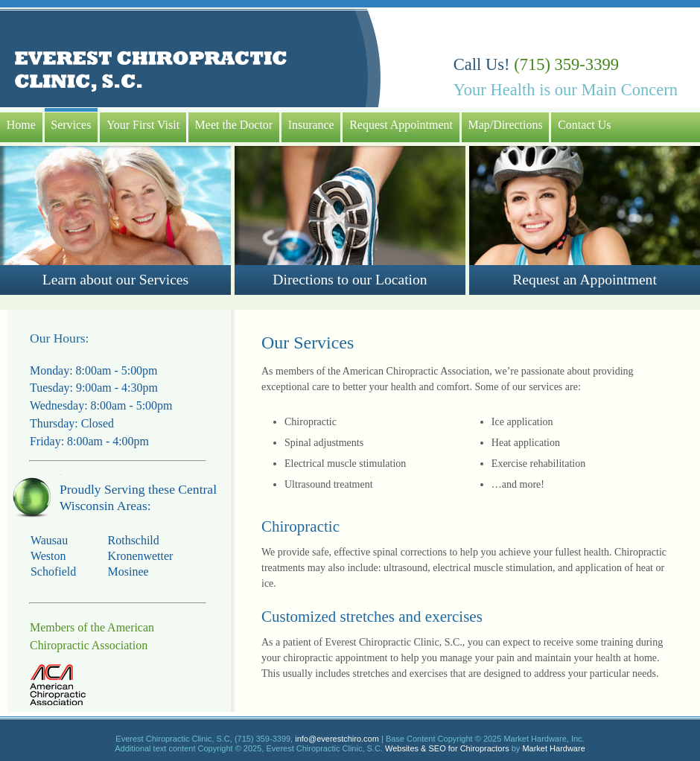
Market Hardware (553, 748)
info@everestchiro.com (337, 739)
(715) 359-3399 (566, 64)
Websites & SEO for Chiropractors (447, 748)
